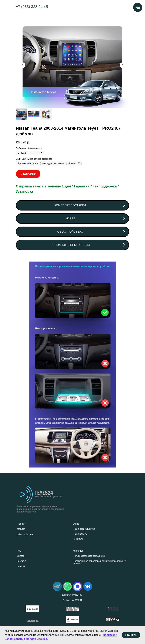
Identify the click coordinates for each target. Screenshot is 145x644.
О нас (76, 524)
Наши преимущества (84, 529)
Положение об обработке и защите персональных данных (99, 562)
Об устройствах (25, 535)
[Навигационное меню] (138, 7)
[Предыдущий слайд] (22, 65)
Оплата (20, 556)
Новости (21, 566)
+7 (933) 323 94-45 (72, 600)
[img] (57, 586)
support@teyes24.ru (72, 595)
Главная (21, 524)
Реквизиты (78, 539)
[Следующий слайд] (123, 65)
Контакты (78, 551)
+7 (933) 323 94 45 (32, 7)
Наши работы (80, 534)
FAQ (19, 551)
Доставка (22, 561)
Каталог (21, 529)
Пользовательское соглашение (89, 556)
